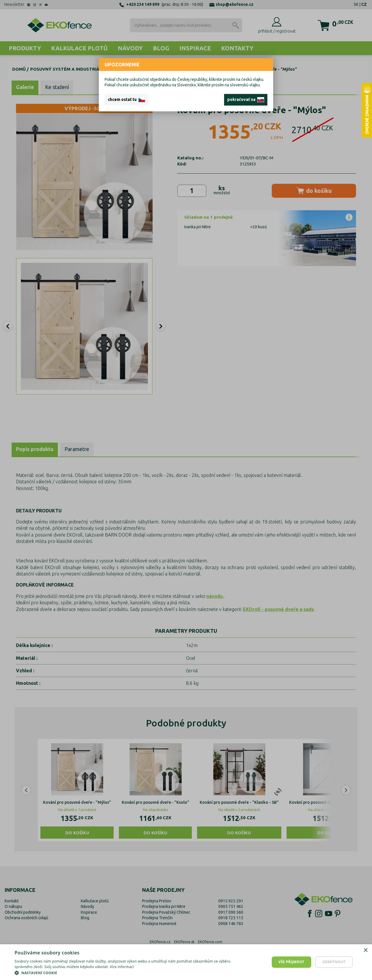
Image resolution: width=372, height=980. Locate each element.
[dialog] (186, 962)
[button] (125, 973)
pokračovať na (246, 100)
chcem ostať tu (127, 100)
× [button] (365, 950)
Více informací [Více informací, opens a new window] (122, 967)
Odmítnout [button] (334, 962)
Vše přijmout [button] (291, 962)
